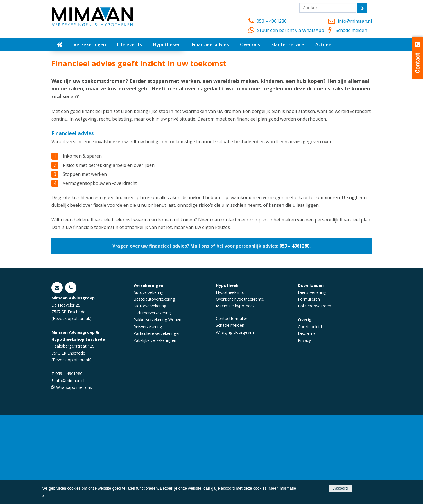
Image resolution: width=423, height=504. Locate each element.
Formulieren (309, 388)
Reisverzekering (148, 416)
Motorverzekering (150, 395)
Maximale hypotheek (235, 395)
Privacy (304, 429)
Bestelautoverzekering (154, 388)
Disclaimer (307, 423)
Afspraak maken (76, 122)
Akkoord (341, 488)
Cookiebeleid (310, 416)
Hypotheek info (230, 381)
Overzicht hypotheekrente (240, 388)
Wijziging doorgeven (235, 421)
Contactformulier (232, 407)
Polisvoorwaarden (315, 395)
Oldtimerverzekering (152, 402)
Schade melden (351, 30)
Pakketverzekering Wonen (157, 409)
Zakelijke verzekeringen (155, 429)
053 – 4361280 (272, 21)
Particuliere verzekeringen (157, 423)
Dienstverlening (312, 381)
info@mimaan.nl (355, 21)
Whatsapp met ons (74, 477)
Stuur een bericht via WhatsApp (291, 30)
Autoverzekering (149, 381)
